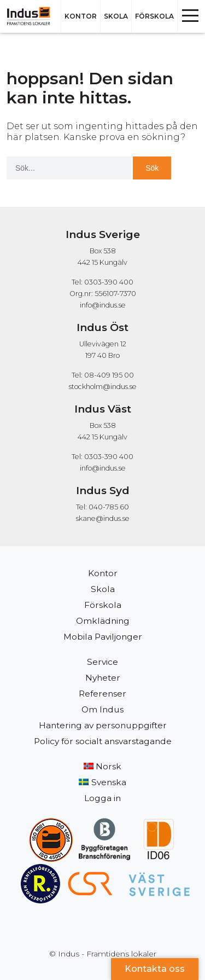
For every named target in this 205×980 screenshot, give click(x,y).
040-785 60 (109, 507)
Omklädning (103, 621)
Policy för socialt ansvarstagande (103, 741)
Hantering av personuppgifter (103, 725)
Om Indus (102, 709)
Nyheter (103, 678)
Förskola (154, 16)
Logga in (102, 798)
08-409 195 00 (109, 375)
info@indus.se (103, 305)
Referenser (102, 694)
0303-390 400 (109, 457)
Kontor (81, 16)
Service (102, 662)
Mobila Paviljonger (103, 637)
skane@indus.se (103, 518)
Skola (116, 16)
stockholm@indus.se (103, 387)
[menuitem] (102, 767)
